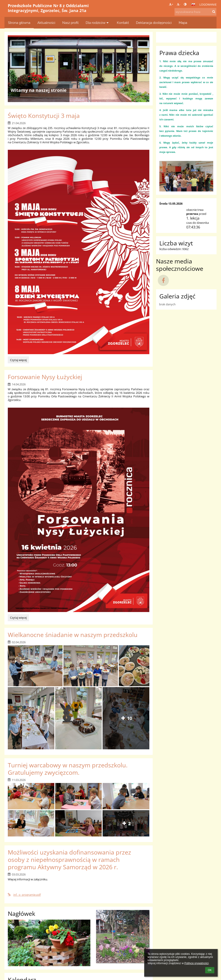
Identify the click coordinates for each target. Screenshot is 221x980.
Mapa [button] (183, 23)
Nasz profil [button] (70, 23)
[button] (193, 4)
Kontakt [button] (123, 23)
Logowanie (208, 4)
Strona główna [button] (19, 23)
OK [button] (210, 970)
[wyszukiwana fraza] (195, 12)
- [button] (178, 4)
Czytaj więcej (18, 361)
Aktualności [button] (46, 23)
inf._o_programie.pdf (24, 895)
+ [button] (171, 4)
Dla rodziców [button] (98, 23)
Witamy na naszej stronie (39, 90)
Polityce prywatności (196, 963)
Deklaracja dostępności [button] (154, 23)
